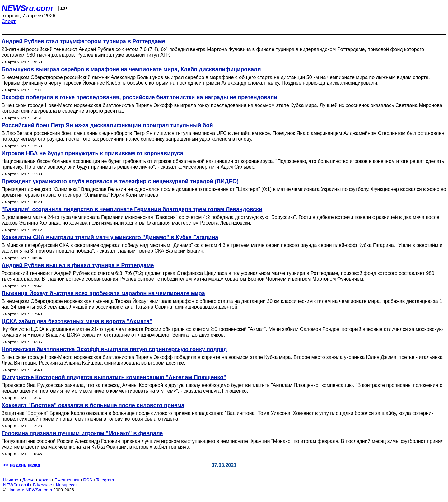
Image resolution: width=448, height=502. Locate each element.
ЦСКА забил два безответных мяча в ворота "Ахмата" (77, 321)
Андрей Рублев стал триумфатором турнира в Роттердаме (83, 41)
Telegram (105, 480)
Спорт (9, 21)
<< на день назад (22, 465)
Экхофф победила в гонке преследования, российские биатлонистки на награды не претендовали (139, 97)
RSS (88, 480)
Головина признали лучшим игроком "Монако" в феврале (82, 433)
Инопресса (67, 485)
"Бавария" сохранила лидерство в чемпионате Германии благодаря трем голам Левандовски (132, 209)
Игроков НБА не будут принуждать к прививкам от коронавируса (92, 153)
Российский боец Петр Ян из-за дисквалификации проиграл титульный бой (107, 125)
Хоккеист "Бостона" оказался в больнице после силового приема (93, 405)
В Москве (42, 485)
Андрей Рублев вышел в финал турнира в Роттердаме (78, 265)
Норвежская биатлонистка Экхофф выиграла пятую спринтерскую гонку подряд (114, 349)
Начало (11, 480)
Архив (45, 480)
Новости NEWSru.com (30, 490)
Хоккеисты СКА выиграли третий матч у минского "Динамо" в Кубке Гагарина (110, 237)
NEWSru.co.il (16, 485)
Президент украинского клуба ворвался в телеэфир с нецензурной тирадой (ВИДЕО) (120, 181)
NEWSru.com (27, 8)
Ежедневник (67, 480)
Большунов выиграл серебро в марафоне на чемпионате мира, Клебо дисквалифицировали (131, 69)
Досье (28, 480)
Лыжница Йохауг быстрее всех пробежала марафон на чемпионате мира (103, 293)
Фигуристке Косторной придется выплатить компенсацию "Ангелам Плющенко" (114, 377)
